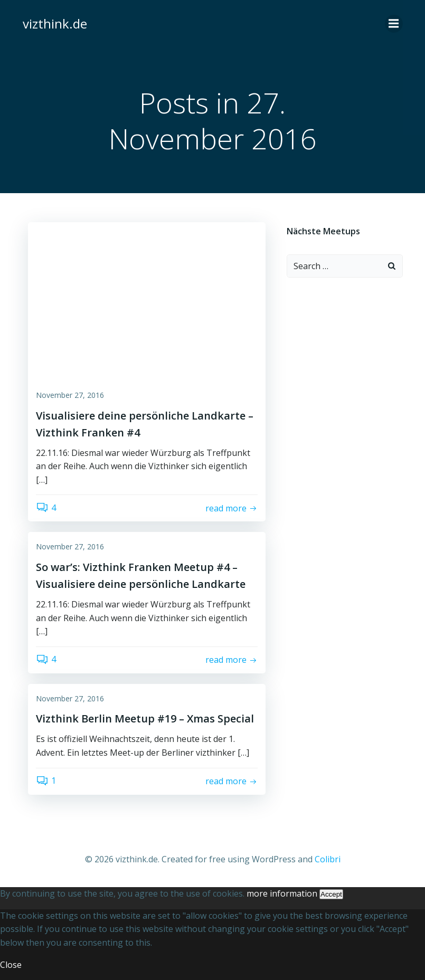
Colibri (328, 859)
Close (11, 965)
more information (282, 893)
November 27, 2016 (70, 395)
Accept (331, 894)
